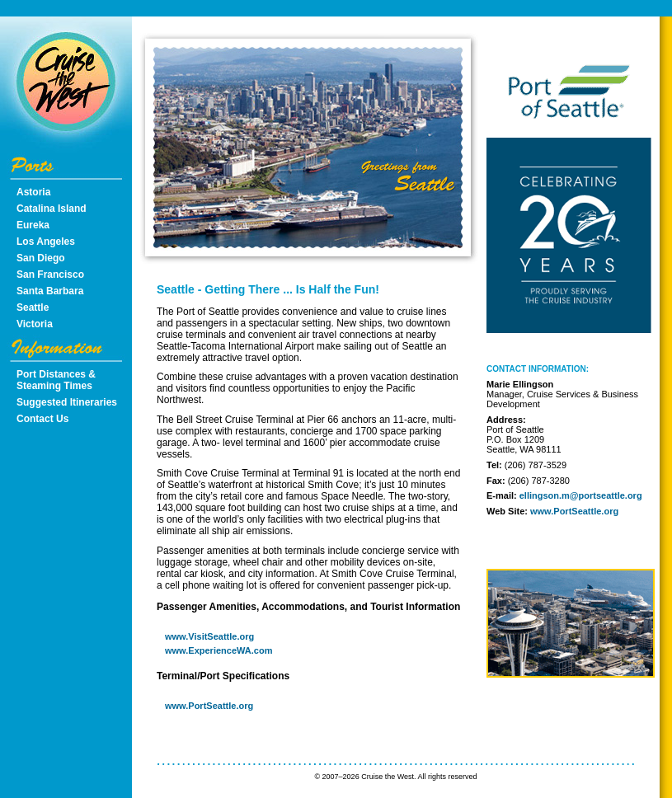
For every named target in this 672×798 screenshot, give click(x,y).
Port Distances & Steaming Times (56, 380)
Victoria (35, 324)
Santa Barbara (50, 291)
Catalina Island (52, 209)
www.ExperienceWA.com (219, 650)
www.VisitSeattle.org (209, 636)
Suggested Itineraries (67, 402)
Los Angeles (46, 242)
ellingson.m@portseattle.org (581, 495)
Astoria (33, 192)
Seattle (33, 307)
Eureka (33, 225)
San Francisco (50, 275)
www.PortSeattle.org (209, 706)
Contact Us (42, 419)
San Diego (41, 258)
